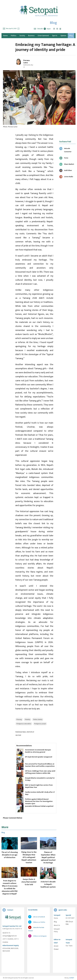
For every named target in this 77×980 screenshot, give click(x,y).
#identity (27, 719)
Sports (55, 36)
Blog (71, 36)
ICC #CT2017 (70, 918)
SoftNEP (72, 978)
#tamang (19, 719)
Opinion (63, 36)
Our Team (69, 946)
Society (22, 36)
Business (31, 36)
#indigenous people (40, 724)
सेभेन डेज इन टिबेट (69, 923)
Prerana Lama (26, 62)
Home (56, 918)
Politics (14, 36)
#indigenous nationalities (24, 724)
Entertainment (43, 36)
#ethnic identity (38, 719)
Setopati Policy (57, 930)
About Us (57, 925)
